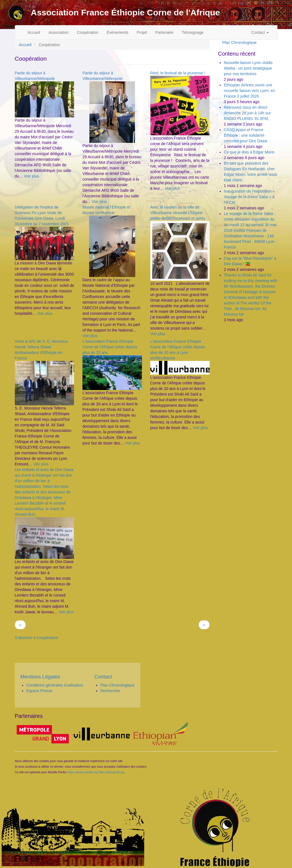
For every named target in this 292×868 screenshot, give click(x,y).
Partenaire (164, 32)
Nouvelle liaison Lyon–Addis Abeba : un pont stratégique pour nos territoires (248, 68)
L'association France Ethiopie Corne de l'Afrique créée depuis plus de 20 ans (110, 347)
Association (59, 32)
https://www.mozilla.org (83, 772)
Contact (260, 32)
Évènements (118, 32)
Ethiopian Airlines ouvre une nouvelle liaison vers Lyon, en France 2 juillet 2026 (249, 91)
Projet (142, 32)
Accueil (34, 32)
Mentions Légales (40, 677)
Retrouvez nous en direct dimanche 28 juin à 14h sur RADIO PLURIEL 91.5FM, (247, 113)
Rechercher (110, 691)
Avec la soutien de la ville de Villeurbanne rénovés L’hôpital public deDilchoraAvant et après (178, 213)
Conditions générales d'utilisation (55, 685)
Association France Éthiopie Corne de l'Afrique (125, 12)
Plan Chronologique (239, 42)
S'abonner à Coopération (36, 638)
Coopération (87, 32)
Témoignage (193, 32)
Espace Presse (39, 691)
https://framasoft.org (111, 772)
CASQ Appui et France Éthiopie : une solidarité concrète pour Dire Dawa (245, 135)
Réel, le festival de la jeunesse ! (178, 73)
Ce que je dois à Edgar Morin (249, 152)
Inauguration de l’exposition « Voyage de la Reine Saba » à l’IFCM (249, 197)
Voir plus (32, 176)
